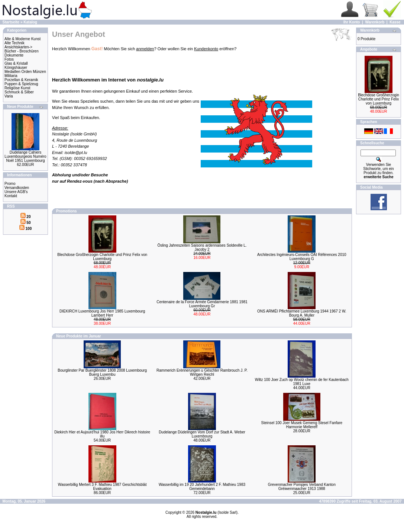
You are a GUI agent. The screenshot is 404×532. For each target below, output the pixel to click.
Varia (9, 96)
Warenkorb (375, 22)
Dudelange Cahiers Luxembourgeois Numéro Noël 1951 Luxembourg (25, 156)
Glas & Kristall (16, 63)
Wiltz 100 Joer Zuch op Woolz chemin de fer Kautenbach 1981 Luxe (302, 382)
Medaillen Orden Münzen (25, 72)
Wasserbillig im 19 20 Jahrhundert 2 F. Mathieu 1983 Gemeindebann (202, 487)
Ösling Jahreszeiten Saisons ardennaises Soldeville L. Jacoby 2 (202, 247)
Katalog (30, 22)
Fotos (9, 59)
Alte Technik (14, 43)
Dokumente (14, 55)
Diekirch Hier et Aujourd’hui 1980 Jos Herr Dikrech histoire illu (102, 434)
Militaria (11, 76)
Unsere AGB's (16, 192)
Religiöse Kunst (17, 88)
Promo (10, 184)
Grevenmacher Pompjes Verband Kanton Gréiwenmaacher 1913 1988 (302, 487)
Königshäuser (16, 68)
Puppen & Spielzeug (21, 84)
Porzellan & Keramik (21, 80)
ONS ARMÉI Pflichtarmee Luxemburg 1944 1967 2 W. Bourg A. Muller (302, 313)
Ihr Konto (352, 22)
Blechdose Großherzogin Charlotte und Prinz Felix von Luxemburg (102, 257)
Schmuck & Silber (19, 92)
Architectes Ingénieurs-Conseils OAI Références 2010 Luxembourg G (302, 257)
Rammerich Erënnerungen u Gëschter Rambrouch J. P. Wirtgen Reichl (202, 372)
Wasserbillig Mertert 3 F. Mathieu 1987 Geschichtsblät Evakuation (102, 487)
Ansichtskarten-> (18, 47)
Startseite (11, 22)
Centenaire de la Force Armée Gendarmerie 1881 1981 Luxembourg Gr (202, 304)
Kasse (395, 22)
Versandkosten (17, 188)
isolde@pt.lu (76, 153)
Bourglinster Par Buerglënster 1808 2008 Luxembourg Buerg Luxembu (102, 372)
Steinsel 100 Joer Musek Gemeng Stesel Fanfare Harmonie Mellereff (302, 425)
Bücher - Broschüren (22, 51)
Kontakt (11, 196)
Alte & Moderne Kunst (22, 39)
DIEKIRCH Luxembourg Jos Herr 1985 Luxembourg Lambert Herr (102, 313)
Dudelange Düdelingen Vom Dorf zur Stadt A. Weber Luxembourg (202, 434)
